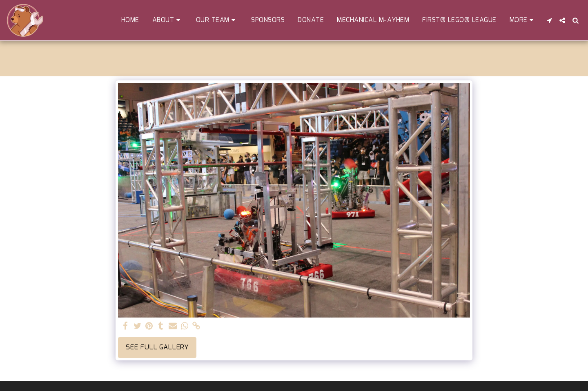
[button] (168, 20)
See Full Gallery (157, 347)
